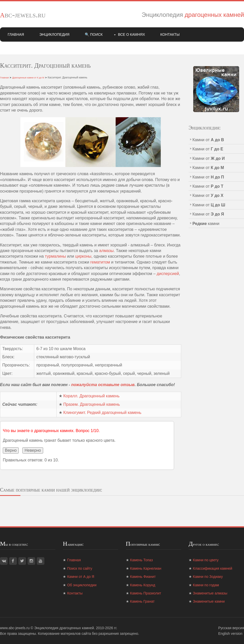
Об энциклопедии (82, 585)
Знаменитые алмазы (210, 593)
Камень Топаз (142, 560)
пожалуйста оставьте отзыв (103, 385)
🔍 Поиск (94, 34)
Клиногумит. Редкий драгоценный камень (102, 413)
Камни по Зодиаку (208, 577)
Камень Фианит (143, 577)
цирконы (83, 256)
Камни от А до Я (81, 577)
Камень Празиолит (146, 593)
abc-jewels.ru (23, 15)
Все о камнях (131, 34)
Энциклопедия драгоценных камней (64, 628)
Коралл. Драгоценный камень (91, 396)
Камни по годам (206, 585)
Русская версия (231, 628)
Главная (16, 34)
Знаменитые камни (209, 601)
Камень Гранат (142, 601)
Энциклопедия (54, 34)
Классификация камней (213, 568)
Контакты (170, 34)
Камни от (208, 140)
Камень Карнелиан (146, 568)
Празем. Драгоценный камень (92, 404)
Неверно (33, 450)
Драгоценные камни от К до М (28, 78)
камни (206, 224)
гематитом (100, 262)
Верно (11, 450)
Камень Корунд (143, 585)
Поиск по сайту (80, 568)
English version (230, 634)
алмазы (107, 251)
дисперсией (168, 274)
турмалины (56, 256)
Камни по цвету (206, 560)
